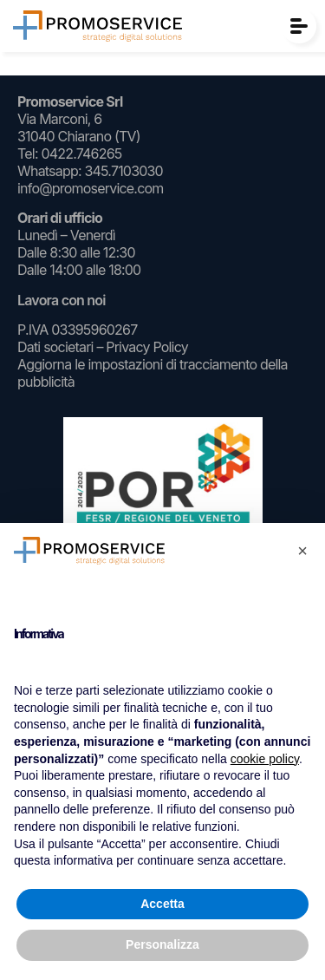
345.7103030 (123, 171)
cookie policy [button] (265, 759)
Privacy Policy (147, 347)
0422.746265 (81, 154)
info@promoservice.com (91, 188)
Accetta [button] (162, 904)
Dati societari (55, 347)
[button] (302, 551)
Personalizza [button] (162, 944)
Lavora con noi (62, 300)
